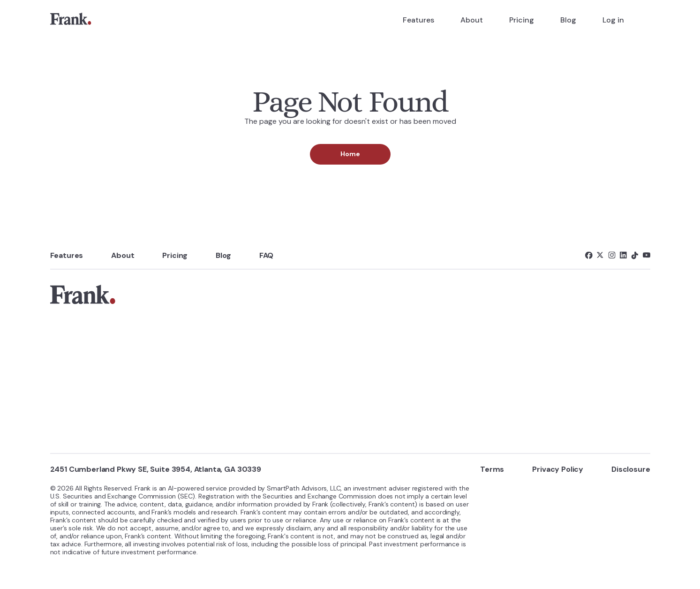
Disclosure (631, 469)
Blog (568, 20)
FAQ (267, 255)
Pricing (522, 20)
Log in (613, 20)
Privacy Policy (558, 469)
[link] (71, 20)
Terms (492, 469)
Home (350, 154)
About (472, 20)
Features (418, 20)
